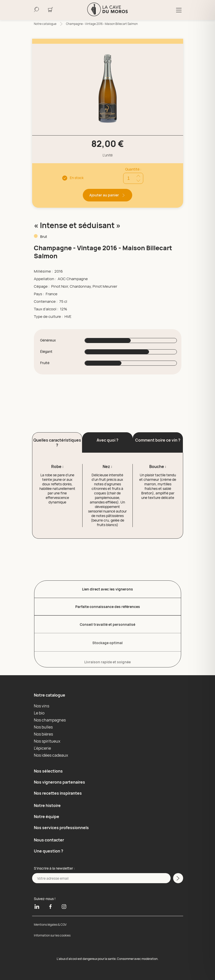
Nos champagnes (50, 720)
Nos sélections (48, 771)
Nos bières (43, 734)
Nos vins (42, 706)
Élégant (46, 352)
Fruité (45, 363)
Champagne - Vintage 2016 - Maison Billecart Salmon (102, 24)
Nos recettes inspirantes (58, 793)
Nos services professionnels (61, 828)
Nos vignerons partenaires (59, 782)
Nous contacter (49, 840)
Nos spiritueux (47, 741)
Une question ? (49, 851)
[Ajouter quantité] (138, 176)
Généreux (48, 340)
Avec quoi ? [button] (107, 440)
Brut (44, 237)
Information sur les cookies (52, 935)
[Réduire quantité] (138, 181)
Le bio (39, 713)
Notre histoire (47, 805)
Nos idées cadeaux (51, 755)
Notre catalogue (45, 24)
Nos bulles (43, 727)
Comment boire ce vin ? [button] (158, 440)
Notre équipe (47, 817)
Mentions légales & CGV (50, 925)
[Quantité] (133, 178)
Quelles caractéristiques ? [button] (57, 443)
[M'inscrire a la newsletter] (178, 878)
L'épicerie (42, 748)
